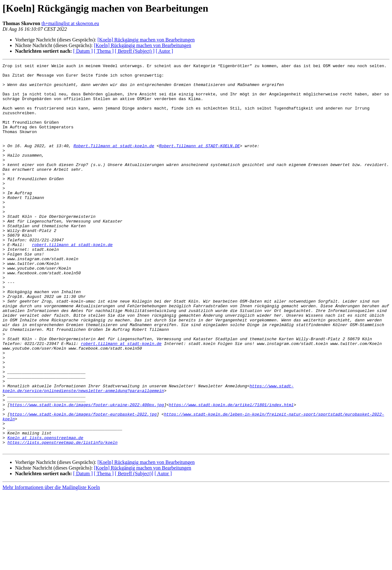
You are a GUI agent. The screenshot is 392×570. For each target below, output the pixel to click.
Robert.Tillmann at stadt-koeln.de (114, 163)
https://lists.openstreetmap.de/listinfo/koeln (63, 519)
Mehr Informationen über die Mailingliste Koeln (51, 565)
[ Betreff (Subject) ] (135, 51)
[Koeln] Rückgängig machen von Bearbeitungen (146, 40)
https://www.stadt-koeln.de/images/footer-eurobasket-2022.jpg (83, 485)
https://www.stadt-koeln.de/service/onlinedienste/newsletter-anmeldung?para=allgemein (148, 454)
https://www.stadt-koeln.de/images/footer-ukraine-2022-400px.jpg (87, 473)
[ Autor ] (164, 51)
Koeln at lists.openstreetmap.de (45, 513)
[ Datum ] (83, 51)
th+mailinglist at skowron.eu (70, 23)
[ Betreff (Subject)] (134, 551)
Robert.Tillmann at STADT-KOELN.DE (199, 163)
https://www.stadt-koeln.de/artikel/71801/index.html (231, 473)
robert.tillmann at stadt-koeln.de (72, 281)
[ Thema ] (104, 51)
